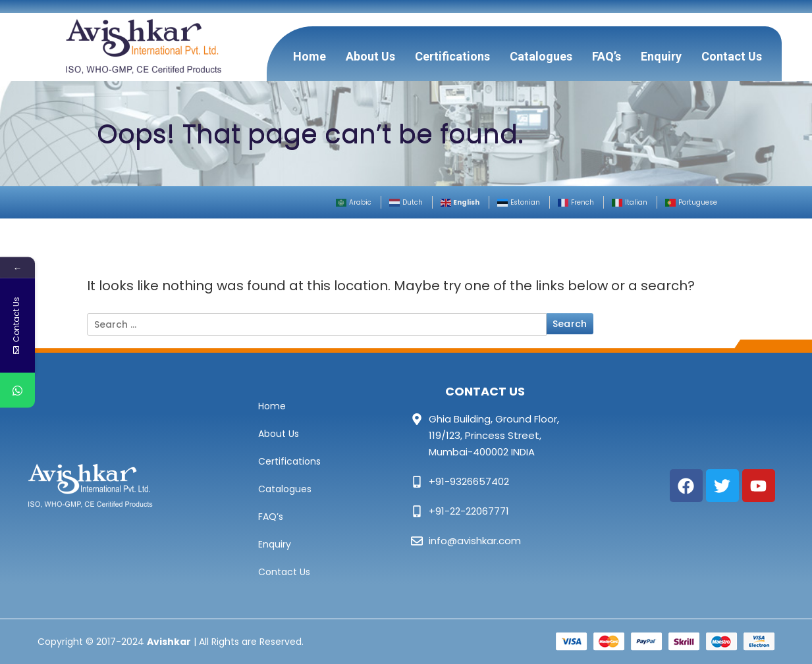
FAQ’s (607, 56)
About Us (370, 56)
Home (310, 56)
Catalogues (541, 56)
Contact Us (732, 56)
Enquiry (661, 56)
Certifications (452, 56)
